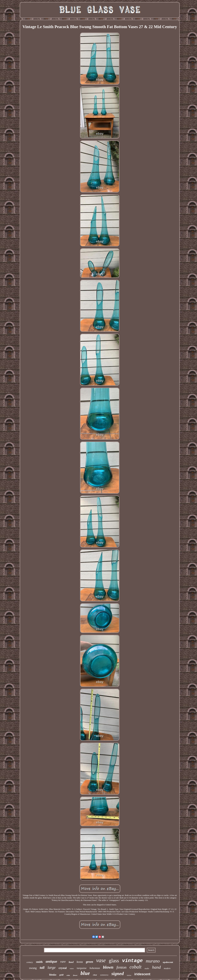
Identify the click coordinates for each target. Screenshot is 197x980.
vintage (132, 961)
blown (108, 967)
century (30, 962)
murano (153, 961)
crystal (63, 968)
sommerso (104, 975)
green (89, 962)
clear (95, 975)
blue (85, 973)
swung (33, 968)
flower (75, 975)
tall (42, 968)
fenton (122, 967)
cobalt (136, 967)
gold (61, 975)
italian (129, 975)
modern (167, 968)
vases (72, 968)
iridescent (142, 974)
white (68, 975)
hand (157, 967)
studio (147, 968)
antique (51, 961)
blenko (53, 975)
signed (118, 973)
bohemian (95, 968)
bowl (71, 962)
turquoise (82, 968)
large (52, 967)
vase (101, 960)
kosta (80, 962)
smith (39, 962)
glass (114, 961)
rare (63, 962)
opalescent (168, 962)
